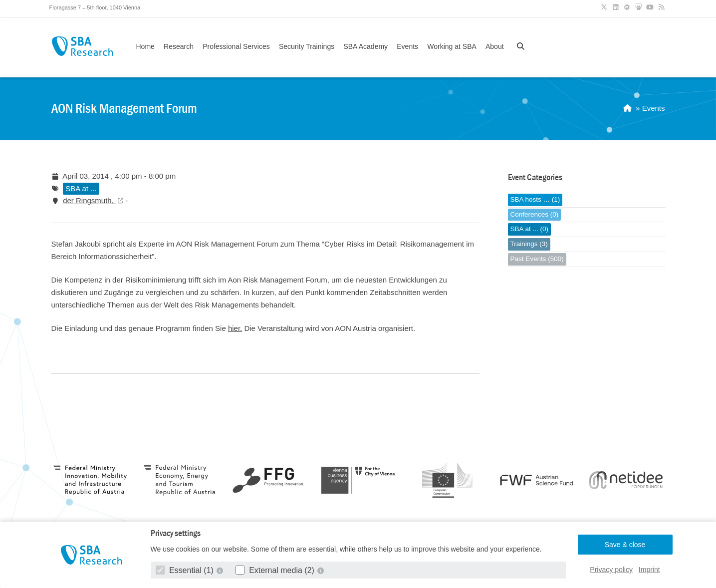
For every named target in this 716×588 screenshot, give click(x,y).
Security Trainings (307, 46)
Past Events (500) (537, 259)
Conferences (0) (535, 214)
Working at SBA (452, 46)
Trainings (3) (529, 244)
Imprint (649, 570)
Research (179, 46)
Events (407, 46)
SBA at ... (81, 188)
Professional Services (236, 46)
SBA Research (83, 46)
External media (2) (276, 570)
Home (145, 46)
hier (234, 328)
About (495, 46)
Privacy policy (611, 570)
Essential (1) (186, 570)
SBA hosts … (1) (535, 199)
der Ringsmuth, (89, 200)
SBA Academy (365, 46)
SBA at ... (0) (530, 229)
